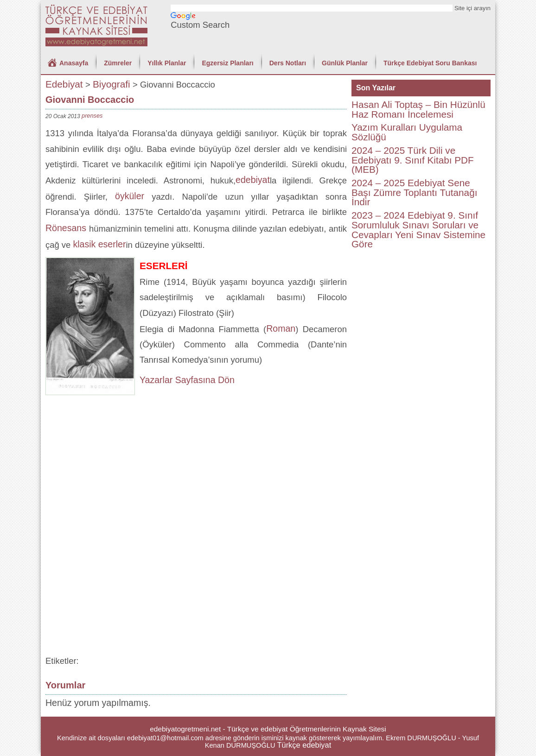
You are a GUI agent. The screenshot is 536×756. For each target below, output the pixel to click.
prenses (92, 116)
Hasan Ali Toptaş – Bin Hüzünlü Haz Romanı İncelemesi (418, 109)
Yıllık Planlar (167, 63)
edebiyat (253, 180)
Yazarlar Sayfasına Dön (187, 380)
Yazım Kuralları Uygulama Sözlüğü (407, 132)
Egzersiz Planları (227, 63)
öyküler (130, 196)
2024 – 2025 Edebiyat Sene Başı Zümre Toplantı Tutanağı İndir (414, 192)
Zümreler (118, 63)
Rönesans (67, 228)
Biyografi (112, 84)
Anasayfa (74, 63)
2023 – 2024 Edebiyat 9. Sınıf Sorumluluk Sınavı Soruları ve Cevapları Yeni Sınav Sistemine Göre (418, 230)
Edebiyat (64, 84)
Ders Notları (288, 63)
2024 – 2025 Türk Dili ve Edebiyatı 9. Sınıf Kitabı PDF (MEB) (413, 160)
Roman (281, 328)
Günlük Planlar (345, 63)
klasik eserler (99, 244)
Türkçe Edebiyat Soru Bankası (430, 63)
